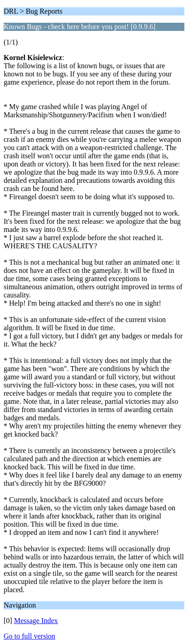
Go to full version (29, 636)
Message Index (36, 621)
